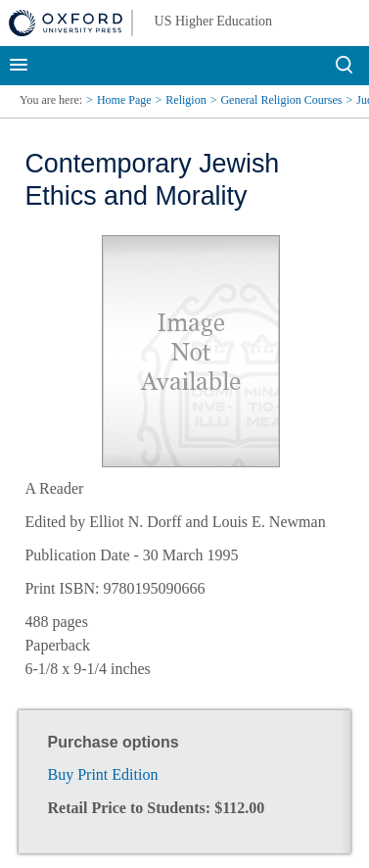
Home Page (124, 100)
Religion (185, 100)
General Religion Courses (281, 100)
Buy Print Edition (103, 774)
